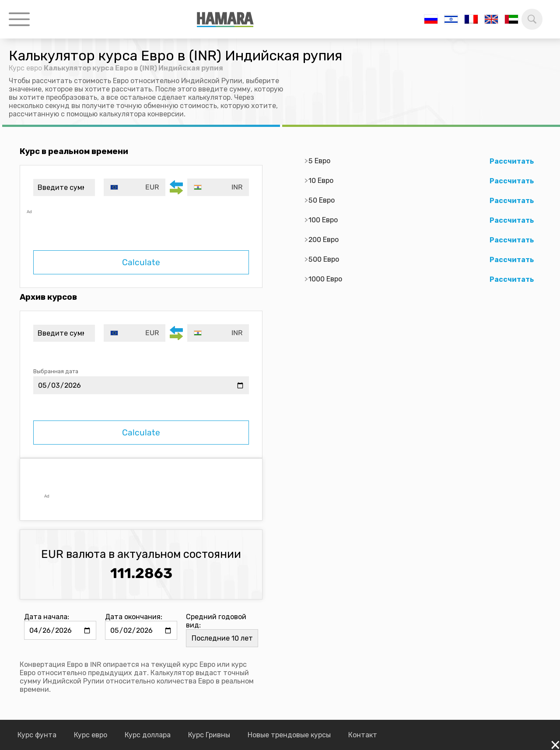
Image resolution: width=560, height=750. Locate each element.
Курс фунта (37, 735)
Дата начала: (47, 617)
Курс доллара (148, 735)
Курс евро (25, 68)
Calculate (141, 262)
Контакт (363, 735)
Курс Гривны (209, 735)
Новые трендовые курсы (289, 735)
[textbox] (135, 187)
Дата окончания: (134, 617)
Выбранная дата (56, 371)
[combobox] (135, 187)
